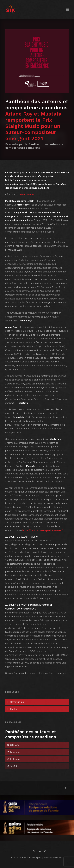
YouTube (13, 766)
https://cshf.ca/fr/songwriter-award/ (42, 530)
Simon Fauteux (27, 194)
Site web (13, 745)
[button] (67, 9)
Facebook (13, 752)
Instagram (14, 759)
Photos (12, 709)
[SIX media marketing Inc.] (11, 9)
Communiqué (16, 702)
